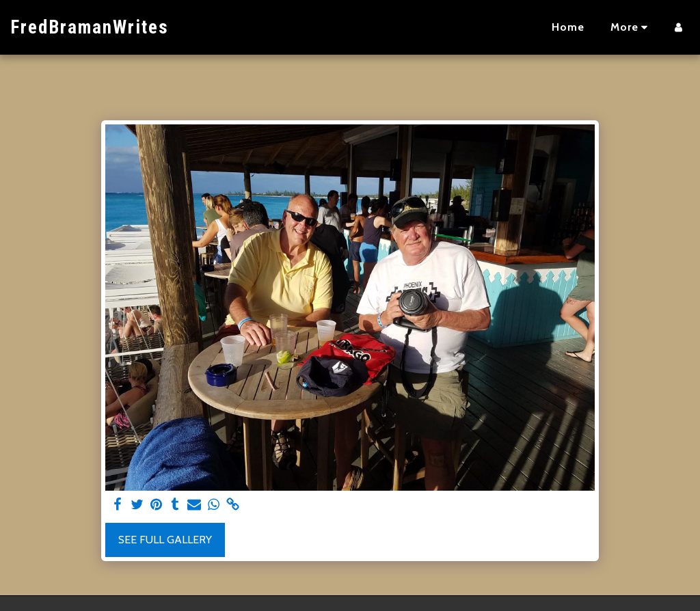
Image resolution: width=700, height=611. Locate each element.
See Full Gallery (165, 540)
